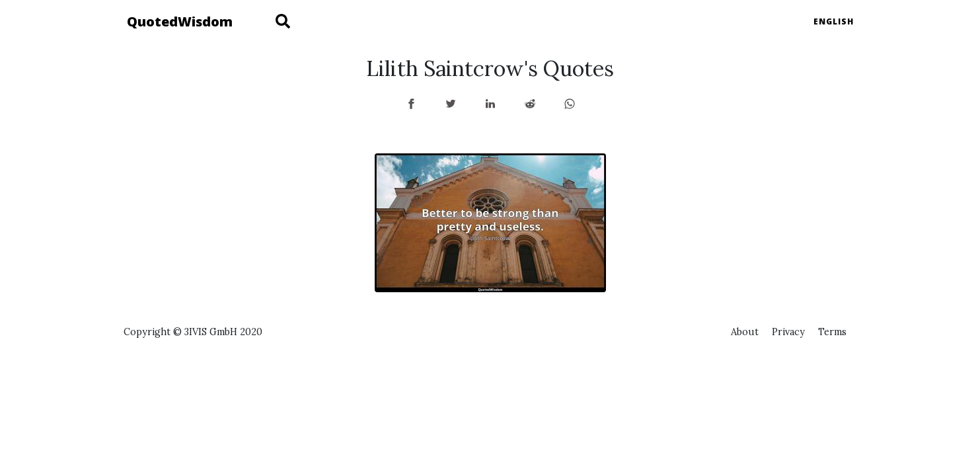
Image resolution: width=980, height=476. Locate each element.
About (745, 332)
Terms (832, 332)
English (834, 21)
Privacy (788, 332)
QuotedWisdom (180, 21)
